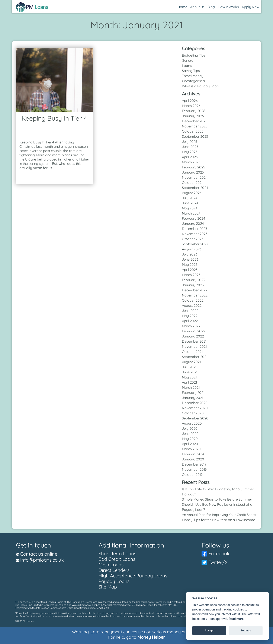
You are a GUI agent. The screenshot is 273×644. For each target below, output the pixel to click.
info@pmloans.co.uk (42, 560)
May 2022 (190, 316)
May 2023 (190, 264)
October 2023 (193, 239)
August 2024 (192, 193)
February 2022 (194, 331)
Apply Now (250, 7)
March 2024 (191, 213)
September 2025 (195, 136)
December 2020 (195, 403)
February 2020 (194, 454)
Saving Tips (191, 71)
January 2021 (192, 398)
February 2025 (194, 167)
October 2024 (193, 183)
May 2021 (189, 377)
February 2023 (193, 280)
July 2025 (190, 142)
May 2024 (190, 208)
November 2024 (195, 177)
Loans (187, 66)
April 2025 (190, 157)
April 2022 (190, 321)
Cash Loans (111, 565)
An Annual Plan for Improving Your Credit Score (219, 515)
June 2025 (190, 147)
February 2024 (194, 218)
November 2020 (195, 408)
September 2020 (195, 418)
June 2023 (190, 259)
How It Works (228, 7)
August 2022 (192, 305)
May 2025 (190, 152)
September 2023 (195, 244)
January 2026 (193, 116)
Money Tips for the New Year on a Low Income (219, 520)
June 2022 (190, 311)
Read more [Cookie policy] (236, 619)
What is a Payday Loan (200, 86)
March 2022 (191, 326)
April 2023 (190, 270)
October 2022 (193, 300)
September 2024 (195, 188)
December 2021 (194, 341)
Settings (246, 630)
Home (182, 7)
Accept (209, 630)
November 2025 (195, 126)
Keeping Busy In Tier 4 (54, 118)
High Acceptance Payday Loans (133, 576)
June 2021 (190, 372)
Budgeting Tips (194, 55)
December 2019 (194, 464)
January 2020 (193, 459)
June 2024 (190, 203)
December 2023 (195, 229)
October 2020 (193, 413)
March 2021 (191, 387)
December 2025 (195, 121)
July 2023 (190, 254)
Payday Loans (114, 581)
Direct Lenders (114, 570)
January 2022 (193, 336)
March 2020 (191, 449)
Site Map (108, 587)
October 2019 (192, 475)
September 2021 (195, 357)
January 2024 (193, 223)
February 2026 (194, 111)
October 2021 (192, 352)
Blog (211, 7)
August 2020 (192, 423)
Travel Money (193, 76)
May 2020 (190, 439)
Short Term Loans (117, 553)
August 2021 (191, 362)
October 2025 (193, 131)
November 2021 (194, 346)
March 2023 (191, 275)
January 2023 (193, 285)
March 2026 (191, 106)
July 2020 (190, 428)
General (188, 60)
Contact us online (39, 554)
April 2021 (189, 382)
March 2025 (191, 162)
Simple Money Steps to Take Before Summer (217, 499)
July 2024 (190, 198)
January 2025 (193, 172)
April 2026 (190, 101)
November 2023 (195, 234)
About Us (197, 7)
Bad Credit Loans (117, 559)
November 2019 (194, 469)
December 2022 (195, 290)
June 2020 (190, 434)
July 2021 (189, 367)
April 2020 (190, 444)
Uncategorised (193, 81)
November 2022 (195, 295)
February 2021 (193, 393)
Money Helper (151, 637)
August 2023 (192, 249)
